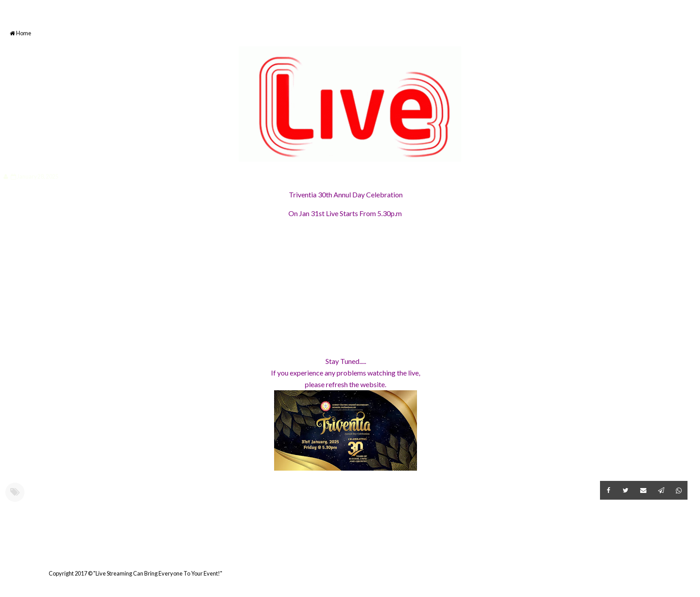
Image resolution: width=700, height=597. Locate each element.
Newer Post (5, 551)
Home (21, 33)
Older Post (686, 551)
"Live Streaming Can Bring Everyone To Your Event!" (158, 573)
